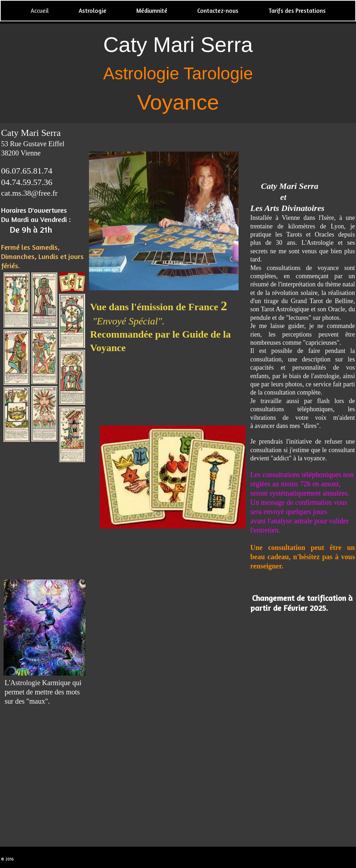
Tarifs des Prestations (297, 10)
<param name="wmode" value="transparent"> (44, 518)
